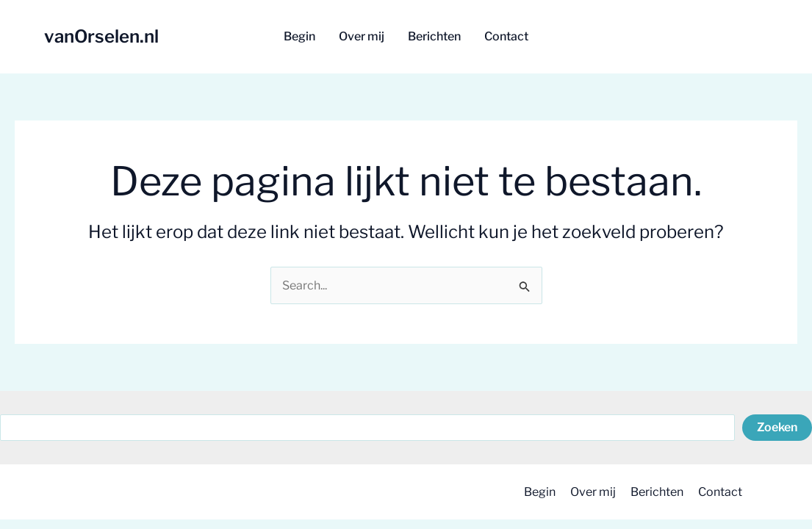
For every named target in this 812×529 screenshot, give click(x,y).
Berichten (657, 492)
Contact (720, 492)
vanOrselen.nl (101, 36)
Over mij (593, 492)
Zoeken (777, 427)
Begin (540, 492)
